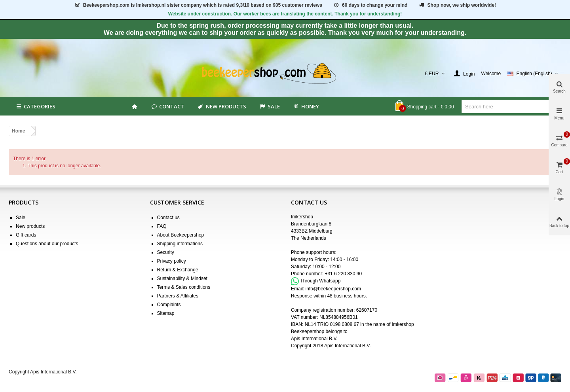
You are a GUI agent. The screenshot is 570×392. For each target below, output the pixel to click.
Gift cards (26, 235)
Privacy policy (172, 261)
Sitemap (166, 313)
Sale (21, 218)
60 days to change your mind (370, 5)
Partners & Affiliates (178, 296)
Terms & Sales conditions (184, 287)
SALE (269, 106)
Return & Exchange (178, 270)
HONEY (306, 106)
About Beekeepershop (181, 235)
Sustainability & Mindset (182, 278)
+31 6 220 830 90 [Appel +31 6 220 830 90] (343, 274)
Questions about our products (47, 244)
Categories (35, 106)
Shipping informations (180, 244)
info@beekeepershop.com (333, 289)
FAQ (162, 226)
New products (221, 106)
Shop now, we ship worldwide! (457, 5)
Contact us (168, 218)
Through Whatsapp (320, 281)
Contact (167, 106)
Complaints (169, 305)
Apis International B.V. (314, 339)
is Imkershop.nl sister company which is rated (198, 5)
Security (166, 252)
